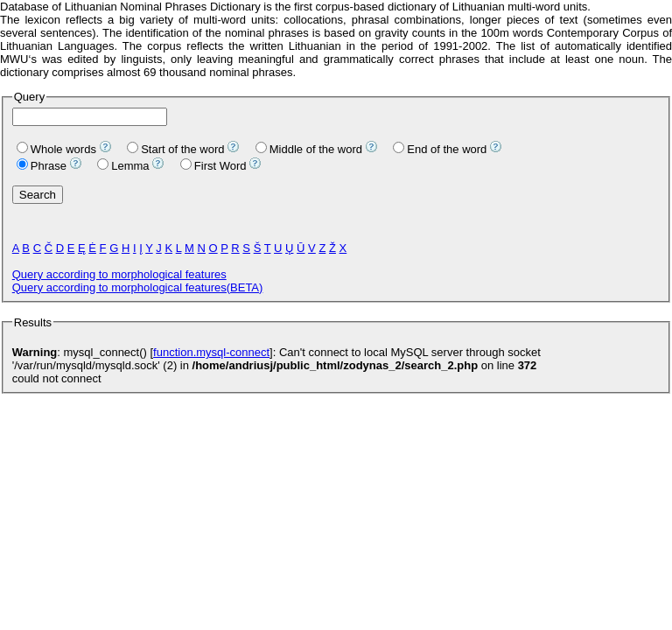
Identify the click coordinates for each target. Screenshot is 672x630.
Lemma (123, 166)
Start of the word (175, 149)
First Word (213, 166)
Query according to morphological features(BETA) (138, 287)
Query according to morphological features (119, 274)
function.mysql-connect (211, 352)
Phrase (42, 166)
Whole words (56, 149)
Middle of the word (309, 149)
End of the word (440, 149)
